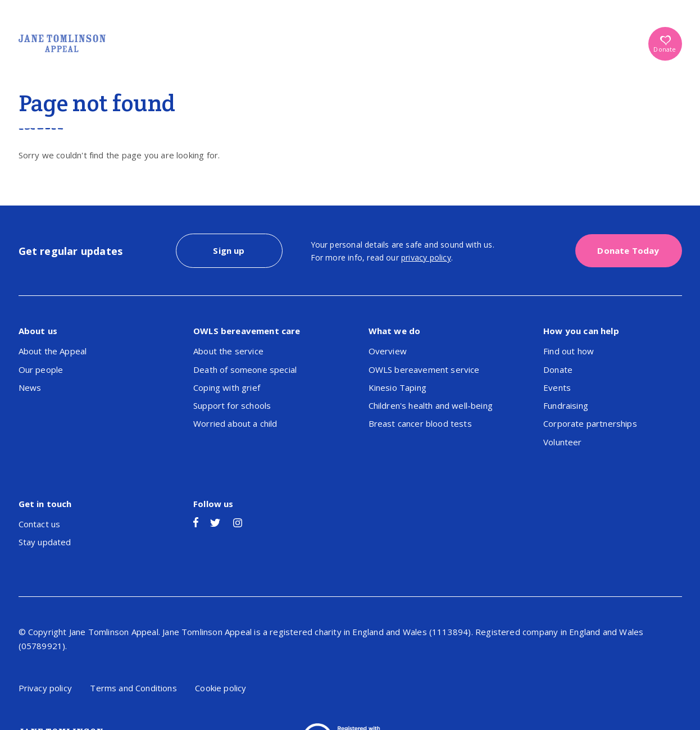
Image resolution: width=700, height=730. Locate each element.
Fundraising (566, 405)
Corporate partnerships (590, 423)
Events (557, 387)
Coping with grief (227, 387)
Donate (665, 44)
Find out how (569, 351)
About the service (228, 351)
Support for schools (232, 405)
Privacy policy (45, 688)
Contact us (40, 524)
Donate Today (628, 250)
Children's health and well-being (431, 405)
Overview (388, 351)
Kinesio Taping (397, 387)
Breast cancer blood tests (420, 423)
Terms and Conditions (133, 688)
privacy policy (426, 257)
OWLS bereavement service (424, 369)
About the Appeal (53, 351)
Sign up (229, 250)
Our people (41, 369)
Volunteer (563, 442)
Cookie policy (221, 688)
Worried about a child (235, 423)
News (30, 387)
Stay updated (45, 542)
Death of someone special (245, 369)
